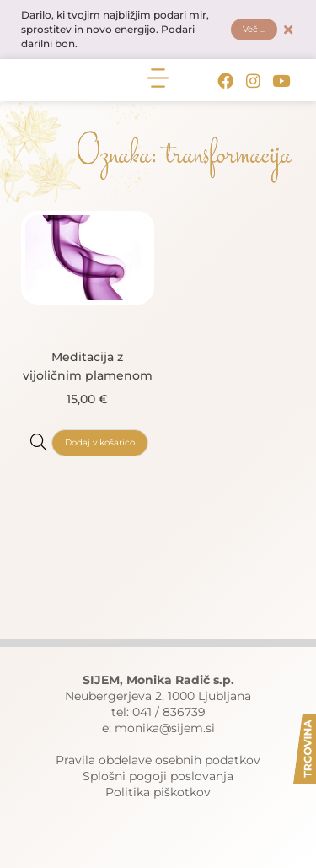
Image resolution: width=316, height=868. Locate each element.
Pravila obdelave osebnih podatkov (158, 760)
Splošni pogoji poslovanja (158, 776)
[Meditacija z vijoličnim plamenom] (39, 442)
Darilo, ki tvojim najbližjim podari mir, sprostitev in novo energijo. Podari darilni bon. (115, 29)
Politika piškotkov (158, 792)
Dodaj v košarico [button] (100, 442)
